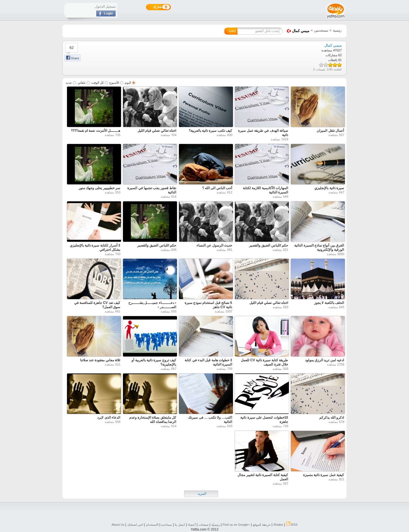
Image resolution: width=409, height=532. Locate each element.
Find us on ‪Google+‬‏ (236, 525)
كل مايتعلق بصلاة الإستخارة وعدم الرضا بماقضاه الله (153, 420)
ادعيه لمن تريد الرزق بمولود (325, 360)
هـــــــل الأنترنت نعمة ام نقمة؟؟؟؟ (96, 131)
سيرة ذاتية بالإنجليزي (329, 188)
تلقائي (82, 83)
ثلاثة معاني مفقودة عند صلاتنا (100, 360)
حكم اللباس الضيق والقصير (269, 245)
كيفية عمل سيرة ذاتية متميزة (324, 475)
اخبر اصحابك (135, 525)
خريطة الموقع (262, 525)
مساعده (166, 525)
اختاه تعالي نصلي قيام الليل (157, 131)
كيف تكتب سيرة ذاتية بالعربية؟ (210, 131)
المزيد (202, 494)
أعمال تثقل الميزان (330, 131)
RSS (292, 525)
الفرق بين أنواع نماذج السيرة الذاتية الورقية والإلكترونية (319, 248)
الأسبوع (114, 83)
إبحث (232, 31)
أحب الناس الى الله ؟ (217, 188)
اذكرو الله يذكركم (332, 418)
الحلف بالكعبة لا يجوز (329, 303)
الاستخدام (152, 525)
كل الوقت (97, 83)
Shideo (278, 525)
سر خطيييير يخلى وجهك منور (99, 188)
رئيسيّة (216, 525)
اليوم (128, 83)
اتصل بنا (180, 525)
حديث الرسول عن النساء (214, 245)
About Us (118, 525)
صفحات (204, 525)
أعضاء (192, 525)
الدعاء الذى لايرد (109, 418)
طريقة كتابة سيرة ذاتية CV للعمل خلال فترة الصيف (264, 362)
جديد (69, 83)
